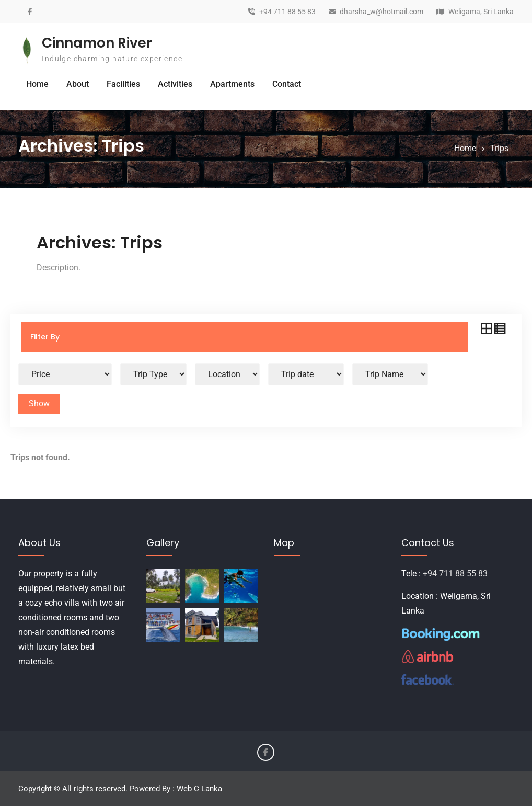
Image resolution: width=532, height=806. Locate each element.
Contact (287, 84)
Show (39, 404)
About (78, 84)
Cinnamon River (97, 43)
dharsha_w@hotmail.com (381, 12)
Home (37, 84)
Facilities (123, 84)
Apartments (232, 84)
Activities (175, 84)
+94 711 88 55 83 (287, 12)
